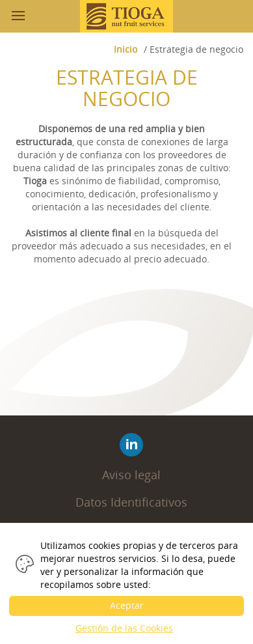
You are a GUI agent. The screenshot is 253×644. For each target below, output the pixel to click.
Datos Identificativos (131, 502)
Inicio (126, 49)
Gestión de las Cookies (124, 628)
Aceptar (127, 605)
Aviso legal (131, 475)
